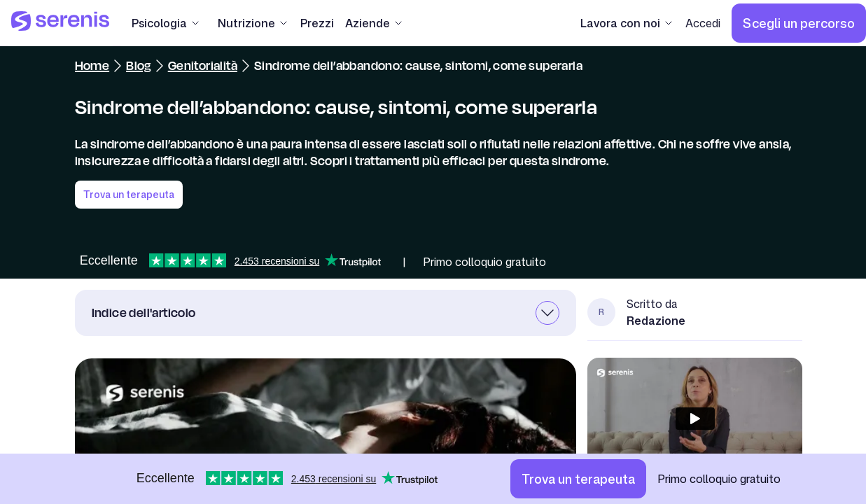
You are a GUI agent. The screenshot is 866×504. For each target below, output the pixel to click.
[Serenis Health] (60, 23)
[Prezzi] (317, 23)
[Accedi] (703, 23)
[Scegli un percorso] (799, 23)
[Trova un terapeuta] (578, 479)
